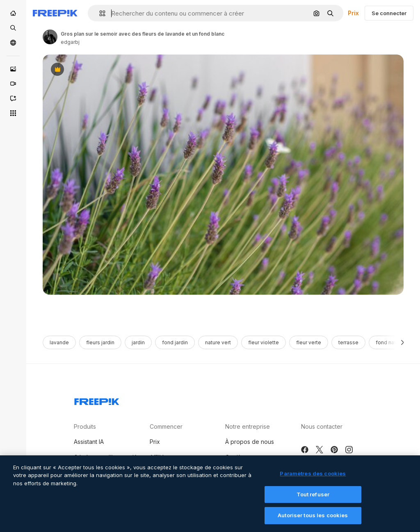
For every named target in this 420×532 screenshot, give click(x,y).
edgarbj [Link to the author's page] (70, 42)
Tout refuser (313, 499)
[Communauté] (13, 43)
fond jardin (175, 342)
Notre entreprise (248, 426)
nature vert (218, 342)
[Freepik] (55, 13)
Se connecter (389, 13)
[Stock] (13, 28)
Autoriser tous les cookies (313, 520)
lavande (59, 342)
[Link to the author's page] (50, 37)
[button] (99, 13)
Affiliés (159, 457)
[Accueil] (13, 13)
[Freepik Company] (97, 400)
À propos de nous (250, 442)
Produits (85, 426)
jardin (138, 342)
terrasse (348, 342)
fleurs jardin (100, 342)
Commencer (166, 426)
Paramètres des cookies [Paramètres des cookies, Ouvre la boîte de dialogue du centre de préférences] (313, 478)
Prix (353, 13)
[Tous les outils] (13, 113)
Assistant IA (89, 442)
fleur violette (264, 342)
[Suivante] (403, 342)
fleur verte (309, 342)
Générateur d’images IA (106, 457)
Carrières (238, 457)
